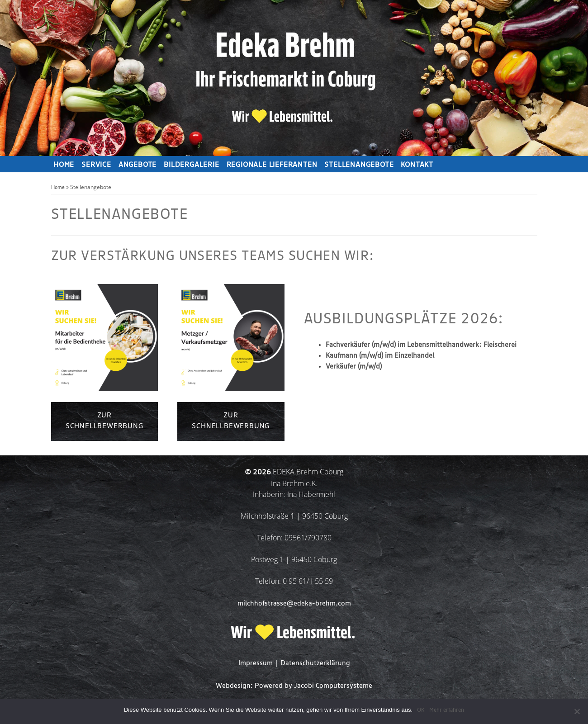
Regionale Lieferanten (272, 165)
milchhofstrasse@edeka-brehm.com (294, 603)
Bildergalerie (191, 165)
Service (96, 165)
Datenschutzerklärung (315, 663)
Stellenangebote (359, 165)
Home (64, 165)
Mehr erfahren (447, 710)
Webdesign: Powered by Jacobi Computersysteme (294, 686)
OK (421, 710)
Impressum (256, 663)
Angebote (138, 165)
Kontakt (417, 165)
